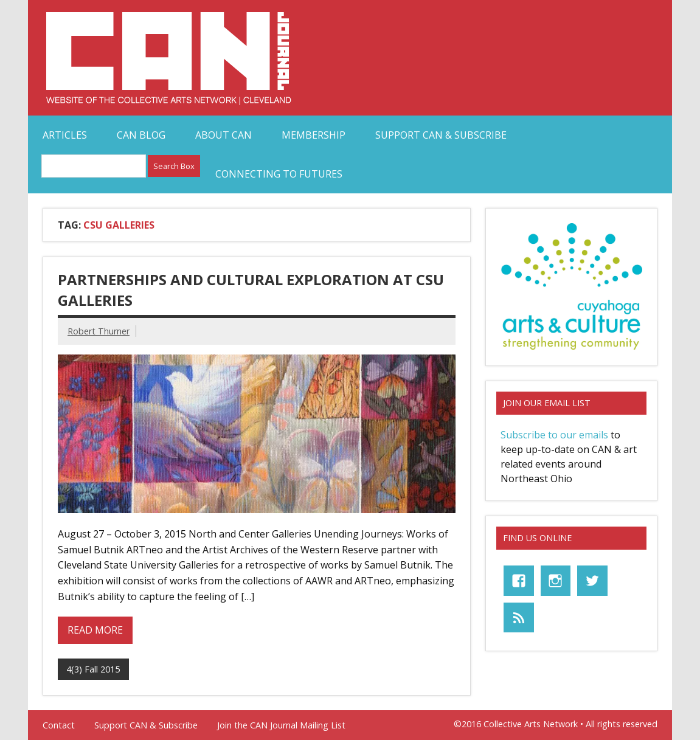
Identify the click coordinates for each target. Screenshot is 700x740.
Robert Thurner (99, 331)
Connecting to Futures (279, 174)
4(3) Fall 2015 (93, 669)
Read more (95, 630)
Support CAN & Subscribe (441, 135)
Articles (65, 135)
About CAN (224, 135)
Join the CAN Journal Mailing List (281, 725)
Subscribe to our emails (554, 435)
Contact (59, 725)
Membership (314, 135)
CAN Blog (141, 135)
